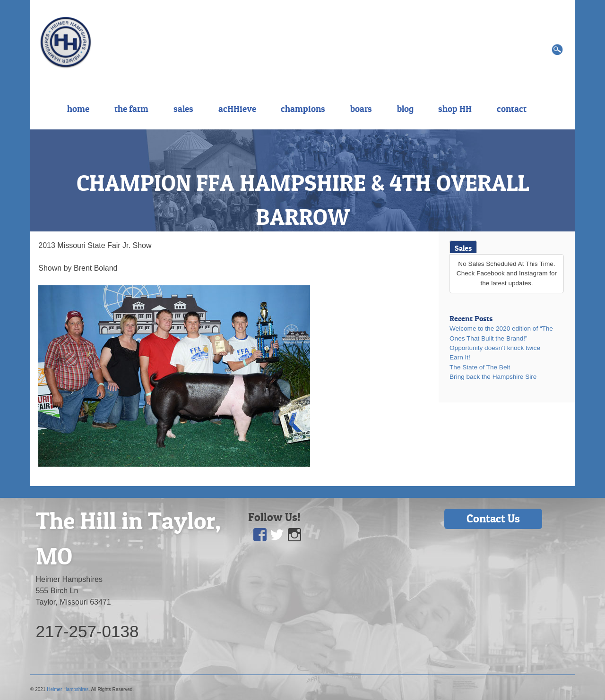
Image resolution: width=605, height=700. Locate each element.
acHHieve (237, 109)
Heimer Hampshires (68, 689)
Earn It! (460, 357)
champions (303, 109)
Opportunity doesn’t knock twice (495, 348)
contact (512, 109)
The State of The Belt (480, 367)
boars (361, 109)
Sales (463, 248)
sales (183, 109)
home (78, 109)
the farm (131, 109)
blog (405, 109)
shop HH (455, 109)
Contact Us (493, 518)
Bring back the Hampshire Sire (493, 377)
